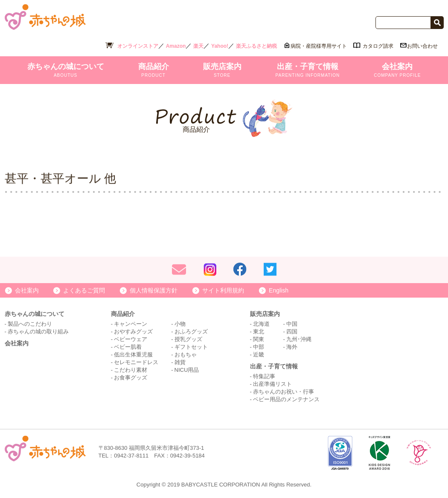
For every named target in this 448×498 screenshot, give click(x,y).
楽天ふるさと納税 (256, 46)
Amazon (176, 46)
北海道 (261, 324)
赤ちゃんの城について (66, 70)
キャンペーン (131, 324)
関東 (259, 339)
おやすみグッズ (133, 332)
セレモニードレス (136, 362)
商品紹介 (154, 70)
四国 (292, 332)
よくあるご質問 (84, 290)
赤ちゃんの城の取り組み (38, 332)
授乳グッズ (188, 339)
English (279, 290)
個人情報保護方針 (154, 290)
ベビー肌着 (128, 347)
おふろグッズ (191, 332)
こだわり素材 (131, 370)
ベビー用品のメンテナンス (286, 399)
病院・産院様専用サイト (319, 46)
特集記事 (264, 376)
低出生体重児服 (133, 355)
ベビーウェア (131, 339)
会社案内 (397, 70)
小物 (180, 324)
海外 (292, 347)
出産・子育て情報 (308, 70)
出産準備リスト (272, 384)
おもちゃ (186, 355)
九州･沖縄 (299, 339)
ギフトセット (191, 347)
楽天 (198, 46)
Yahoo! (220, 46)
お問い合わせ (422, 46)
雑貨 (180, 362)
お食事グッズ (131, 378)
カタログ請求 (378, 46)
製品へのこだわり (30, 324)
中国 (292, 324)
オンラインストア (138, 46)
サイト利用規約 (223, 290)
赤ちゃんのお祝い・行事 (284, 392)
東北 (259, 332)
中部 (259, 347)
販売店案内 (222, 70)
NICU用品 (187, 370)
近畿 (259, 355)
